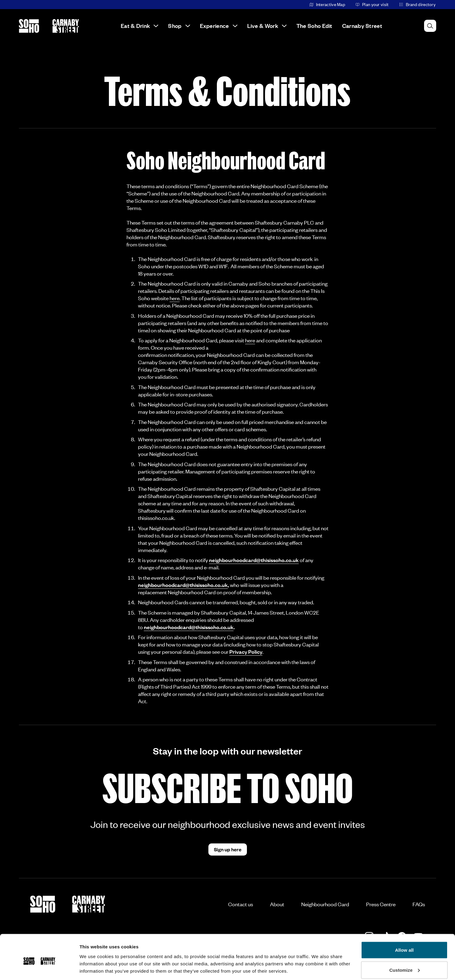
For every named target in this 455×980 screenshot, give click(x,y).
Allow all (404, 924)
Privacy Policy (246, 652)
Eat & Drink (140, 26)
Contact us (241, 904)
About (277, 904)
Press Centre (381, 904)
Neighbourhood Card (325, 904)
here (175, 298)
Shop (179, 26)
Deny (404, 964)
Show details (94, 961)
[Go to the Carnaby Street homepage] (66, 26)
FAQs (419, 904)
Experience (219, 26)
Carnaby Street (362, 26)
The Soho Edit (314, 26)
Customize (404, 944)
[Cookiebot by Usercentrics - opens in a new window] (39, 968)
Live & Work (267, 26)
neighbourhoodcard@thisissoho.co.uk (254, 560)
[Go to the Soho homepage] (29, 26)
